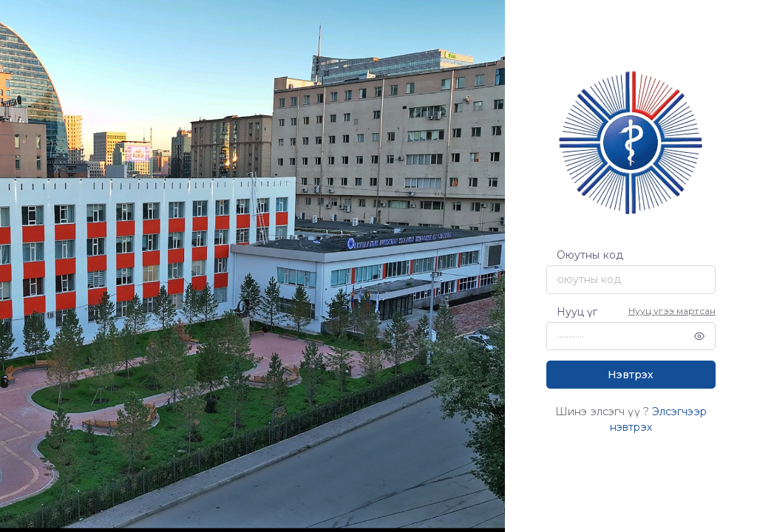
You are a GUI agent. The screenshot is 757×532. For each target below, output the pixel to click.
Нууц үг (577, 312)
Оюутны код (590, 255)
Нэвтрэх (631, 375)
